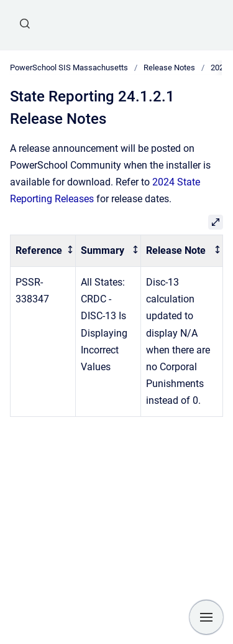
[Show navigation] (206, 617)
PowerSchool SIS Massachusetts (69, 68)
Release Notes (169, 68)
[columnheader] (43, 251)
